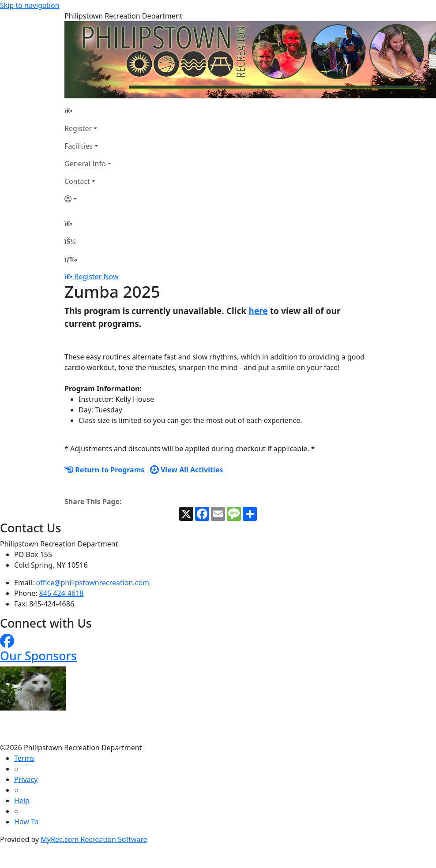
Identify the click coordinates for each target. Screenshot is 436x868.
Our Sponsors (38, 656)
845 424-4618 (62, 593)
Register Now (96, 277)
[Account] (88, 199)
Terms (24, 758)
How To (26, 822)
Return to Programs (104, 470)
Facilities (79, 146)
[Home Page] (88, 111)
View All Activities (187, 470)
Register (78, 128)
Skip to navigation (30, 5)
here (258, 311)
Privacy (26, 779)
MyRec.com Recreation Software (94, 839)
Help (22, 801)
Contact (77, 181)
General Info (85, 164)
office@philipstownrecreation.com (93, 583)
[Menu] (71, 259)
